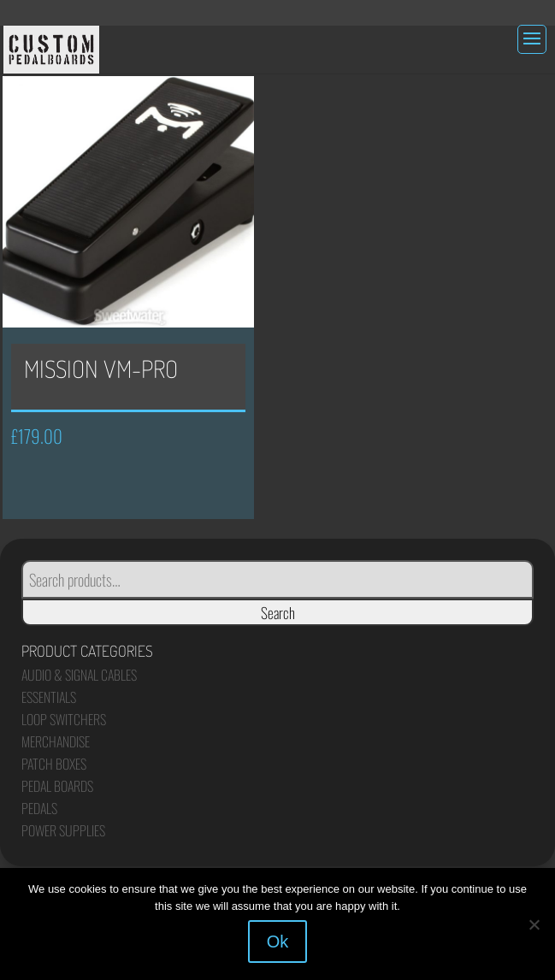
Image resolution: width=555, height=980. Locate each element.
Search (278, 612)
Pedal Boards (57, 786)
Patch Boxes (54, 764)
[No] (534, 924)
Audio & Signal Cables (79, 675)
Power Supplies (63, 830)
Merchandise (56, 741)
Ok (278, 942)
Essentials (49, 697)
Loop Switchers (64, 719)
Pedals (39, 808)
